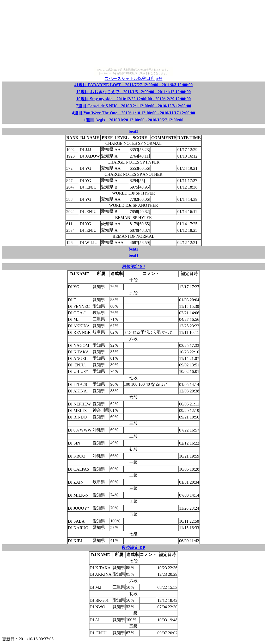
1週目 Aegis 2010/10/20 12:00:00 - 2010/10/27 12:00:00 (133, 120)
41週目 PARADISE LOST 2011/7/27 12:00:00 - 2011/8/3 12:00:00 (133, 85)
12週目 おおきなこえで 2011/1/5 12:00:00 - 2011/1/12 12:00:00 (134, 92)
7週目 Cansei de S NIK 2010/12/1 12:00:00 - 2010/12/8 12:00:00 (133, 106)
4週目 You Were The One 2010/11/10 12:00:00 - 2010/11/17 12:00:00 (133, 113)
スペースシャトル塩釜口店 (130, 79)
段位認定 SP (134, 267)
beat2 (133, 249)
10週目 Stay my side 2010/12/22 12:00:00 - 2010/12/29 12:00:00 (134, 99)
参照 (159, 79)
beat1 (133, 255)
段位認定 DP (133, 548)
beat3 (133, 131)
